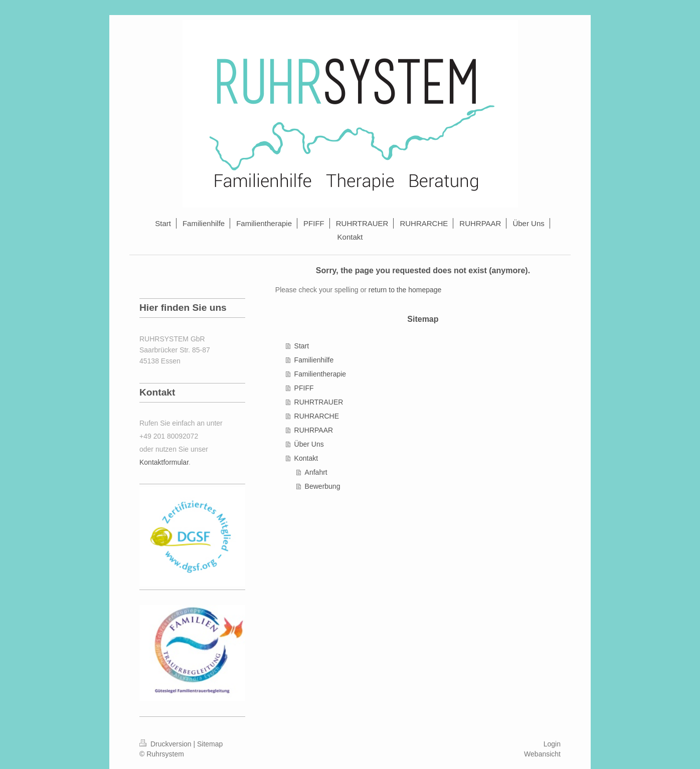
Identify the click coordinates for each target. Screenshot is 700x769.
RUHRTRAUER (319, 402)
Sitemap (210, 744)
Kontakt (306, 458)
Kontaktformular (164, 462)
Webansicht (542, 754)
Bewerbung (323, 486)
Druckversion (166, 744)
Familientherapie (320, 374)
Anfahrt (316, 472)
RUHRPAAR (314, 430)
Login (552, 744)
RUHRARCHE (317, 416)
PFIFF (304, 388)
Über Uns (309, 444)
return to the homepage (405, 290)
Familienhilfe (314, 360)
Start (302, 346)
